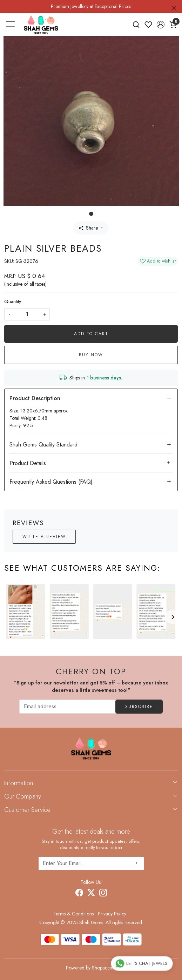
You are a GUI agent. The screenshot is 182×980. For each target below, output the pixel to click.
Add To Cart (91, 334)
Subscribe (139, 707)
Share (88, 228)
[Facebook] (79, 894)
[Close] (174, 8)
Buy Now (91, 355)
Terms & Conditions (73, 914)
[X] (91, 894)
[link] (136, 25)
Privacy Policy (112, 914)
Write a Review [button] (44, 537)
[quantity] (27, 314)
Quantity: (13, 302)
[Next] (173, 617)
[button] (160, 25)
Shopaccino (104, 968)
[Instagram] (103, 894)
